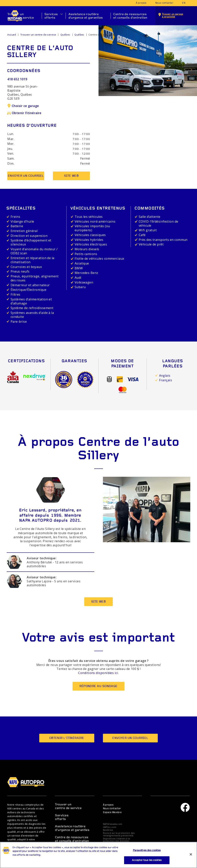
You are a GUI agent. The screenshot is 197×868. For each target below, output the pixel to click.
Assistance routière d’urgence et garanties (86, 16)
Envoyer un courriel (26, 176)
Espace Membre (112, 812)
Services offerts (51, 16)
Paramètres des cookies (147, 854)
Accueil (12, 35)
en (184, 3)
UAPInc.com (110, 827)
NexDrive (108, 830)
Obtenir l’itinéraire (24, 113)
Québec (65, 35)
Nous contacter (164, 3)
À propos (141, 3)
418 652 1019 (17, 79)
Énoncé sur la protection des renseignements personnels (119, 834)
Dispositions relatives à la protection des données (116, 840)
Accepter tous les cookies (147, 863)
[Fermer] (191, 858)
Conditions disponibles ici (98, 673)
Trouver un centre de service (21, 16)
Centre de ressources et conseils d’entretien (130, 16)
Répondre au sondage (98, 686)
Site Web (71, 176)
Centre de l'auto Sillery (103, 35)
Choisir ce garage (23, 106)
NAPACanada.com (113, 824)
